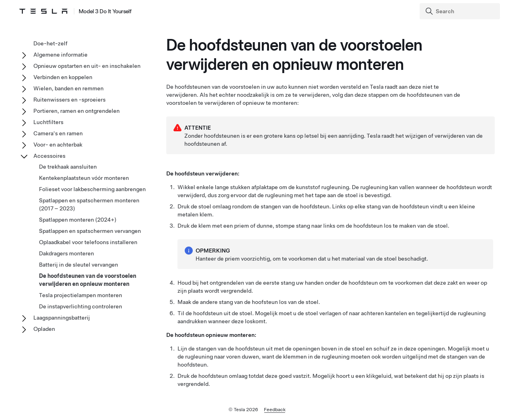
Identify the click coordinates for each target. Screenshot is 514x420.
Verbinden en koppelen (63, 77)
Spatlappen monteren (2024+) (78, 220)
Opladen (44, 329)
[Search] (461, 11)
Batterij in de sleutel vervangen (79, 265)
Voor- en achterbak (58, 145)
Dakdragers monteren (66, 253)
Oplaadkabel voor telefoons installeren (88, 242)
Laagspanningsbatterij (62, 318)
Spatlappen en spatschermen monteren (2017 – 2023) (89, 204)
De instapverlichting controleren (81, 306)
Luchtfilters (48, 122)
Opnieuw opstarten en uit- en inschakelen (87, 66)
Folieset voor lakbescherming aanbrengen (92, 189)
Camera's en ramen (58, 133)
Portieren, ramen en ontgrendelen (76, 111)
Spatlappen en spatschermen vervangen (90, 231)
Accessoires (49, 156)
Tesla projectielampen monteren (81, 295)
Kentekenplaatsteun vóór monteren (84, 178)
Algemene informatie (60, 55)
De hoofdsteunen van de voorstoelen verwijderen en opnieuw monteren (88, 280)
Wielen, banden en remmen (68, 88)
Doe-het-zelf (50, 43)
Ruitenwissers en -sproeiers (69, 100)
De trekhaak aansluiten (68, 167)
